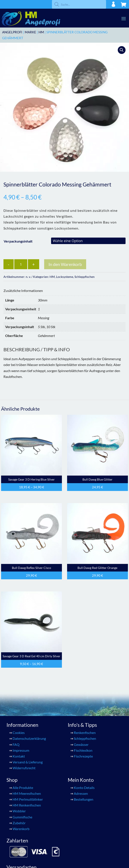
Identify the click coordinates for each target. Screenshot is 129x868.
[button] (122, 50)
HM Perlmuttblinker (28, 799)
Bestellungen (84, 799)
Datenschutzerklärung (29, 738)
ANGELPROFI (12, 32)
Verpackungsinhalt (18, 241)
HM (41, 32)
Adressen (81, 793)
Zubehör (19, 823)
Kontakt (19, 756)
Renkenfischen (85, 733)
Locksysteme (65, 277)
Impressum (21, 750)
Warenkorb (21, 829)
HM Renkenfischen (27, 805)
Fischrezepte (83, 756)
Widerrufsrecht (24, 768)
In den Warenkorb (65, 264)
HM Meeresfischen (27, 793)
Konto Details (84, 788)
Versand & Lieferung (28, 762)
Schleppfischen (85, 277)
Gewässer (81, 744)
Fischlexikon (83, 750)
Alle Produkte (23, 788)
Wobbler (19, 811)
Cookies (19, 733)
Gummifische (22, 817)
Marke (30, 32)
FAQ (16, 744)
